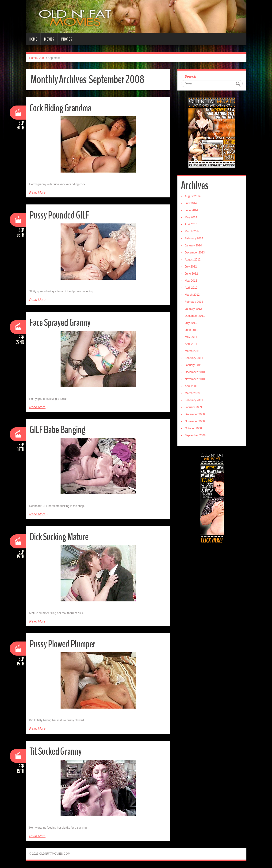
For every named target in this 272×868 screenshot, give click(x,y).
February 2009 (194, 400)
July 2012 (191, 267)
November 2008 (195, 421)
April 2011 (191, 344)
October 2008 (193, 428)
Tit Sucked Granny (56, 751)
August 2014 (193, 196)
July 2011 (191, 323)
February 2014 (194, 238)
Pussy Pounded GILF (59, 215)
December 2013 (195, 253)
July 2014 (191, 203)
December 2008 (195, 414)
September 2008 (195, 435)
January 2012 (193, 309)
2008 (42, 58)
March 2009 (192, 393)
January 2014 (193, 245)
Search (190, 76)
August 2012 (193, 260)
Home (33, 39)
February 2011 (194, 358)
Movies (49, 39)
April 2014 (191, 224)
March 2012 (192, 295)
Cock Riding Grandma (61, 108)
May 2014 (191, 217)
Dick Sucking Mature (59, 537)
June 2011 (191, 330)
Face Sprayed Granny (60, 323)
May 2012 (191, 281)
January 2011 (193, 365)
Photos (67, 39)
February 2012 (194, 302)
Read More (37, 192)
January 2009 (193, 407)
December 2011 (195, 316)
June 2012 (191, 274)
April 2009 (191, 386)
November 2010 (195, 379)
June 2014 (191, 210)
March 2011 (192, 351)
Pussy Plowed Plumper (63, 644)
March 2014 (192, 231)
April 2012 (191, 288)
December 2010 (195, 372)
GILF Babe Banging (58, 430)
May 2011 (191, 337)
